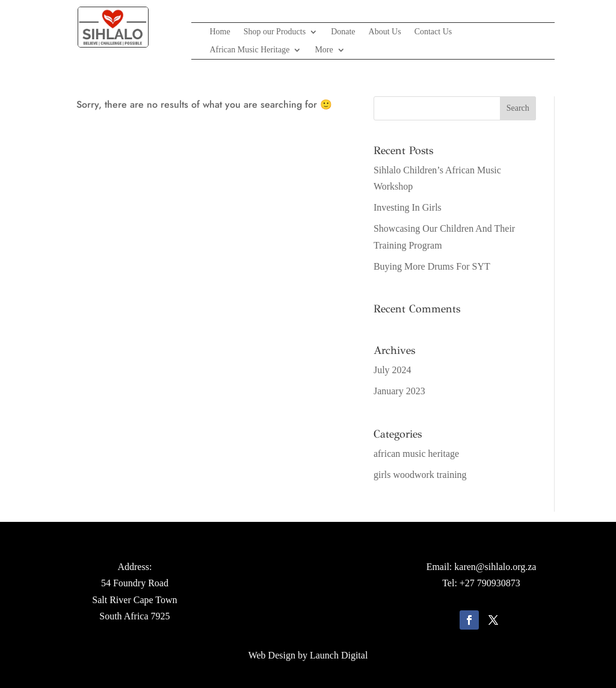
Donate (343, 32)
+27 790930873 (490, 583)
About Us (385, 32)
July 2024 (393, 370)
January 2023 (399, 391)
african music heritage (416, 454)
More (324, 50)
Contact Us (433, 32)
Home (220, 32)
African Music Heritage (249, 50)
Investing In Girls (408, 207)
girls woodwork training (420, 475)
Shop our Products (275, 32)
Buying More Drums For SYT (432, 266)
